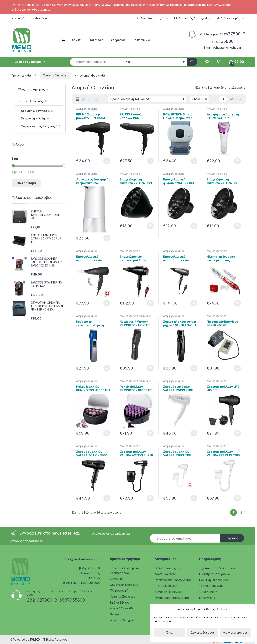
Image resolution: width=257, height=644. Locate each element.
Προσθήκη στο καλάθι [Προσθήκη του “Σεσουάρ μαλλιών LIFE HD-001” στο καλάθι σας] (237, 433)
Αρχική (77, 40)
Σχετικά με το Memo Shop (217, 568)
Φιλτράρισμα (26, 183)
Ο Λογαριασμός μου (231, 18)
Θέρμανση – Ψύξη (33, 118)
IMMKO (35, 639)
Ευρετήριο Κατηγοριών (215, 574)
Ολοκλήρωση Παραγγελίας (173, 580)
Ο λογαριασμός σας (168, 568)
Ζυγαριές (116, 579)
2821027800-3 (42, 600)
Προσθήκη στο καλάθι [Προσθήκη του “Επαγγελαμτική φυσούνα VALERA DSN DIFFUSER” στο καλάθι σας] (150, 226)
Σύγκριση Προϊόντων (169, 592)
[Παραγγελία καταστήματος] (147, 99)
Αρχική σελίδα (21, 75)
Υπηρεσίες (118, 40)
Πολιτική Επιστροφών (214, 580)
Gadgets (115, 614)
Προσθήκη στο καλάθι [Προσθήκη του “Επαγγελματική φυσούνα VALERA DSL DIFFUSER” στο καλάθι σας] (194, 226)
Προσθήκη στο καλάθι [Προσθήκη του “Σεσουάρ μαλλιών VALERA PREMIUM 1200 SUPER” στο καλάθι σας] (237, 498)
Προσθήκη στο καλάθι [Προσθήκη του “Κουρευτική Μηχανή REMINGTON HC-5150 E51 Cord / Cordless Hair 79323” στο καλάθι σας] (150, 368)
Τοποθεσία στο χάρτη (152, 18)
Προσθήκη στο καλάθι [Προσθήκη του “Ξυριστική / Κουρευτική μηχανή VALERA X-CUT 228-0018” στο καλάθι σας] (194, 368)
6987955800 (72, 600)
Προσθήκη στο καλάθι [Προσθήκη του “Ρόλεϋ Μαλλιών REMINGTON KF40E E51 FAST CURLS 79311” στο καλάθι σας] (150, 433)
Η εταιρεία (96, 40)
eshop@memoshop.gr (227, 48)
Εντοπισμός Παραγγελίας (192, 18)
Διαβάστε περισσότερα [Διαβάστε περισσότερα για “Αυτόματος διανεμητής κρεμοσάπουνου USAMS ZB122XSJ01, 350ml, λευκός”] (107, 238)
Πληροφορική (119, 590)
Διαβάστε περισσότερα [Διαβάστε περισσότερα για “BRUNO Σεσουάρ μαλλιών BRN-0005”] (150, 161)
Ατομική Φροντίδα (86, 109)
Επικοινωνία (141, 40)
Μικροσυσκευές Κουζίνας (39, 126)
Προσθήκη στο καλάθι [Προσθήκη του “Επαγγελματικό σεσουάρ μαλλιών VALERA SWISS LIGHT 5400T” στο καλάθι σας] (107, 303)
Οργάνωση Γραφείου (124, 585)
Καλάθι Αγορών (165, 574)
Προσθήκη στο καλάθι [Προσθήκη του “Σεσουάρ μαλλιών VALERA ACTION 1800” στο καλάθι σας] (107, 498)
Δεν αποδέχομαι (202, 632)
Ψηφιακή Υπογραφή (123, 620)
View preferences (235, 632)
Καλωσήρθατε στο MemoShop (30, 18)
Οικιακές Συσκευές (56, 75)
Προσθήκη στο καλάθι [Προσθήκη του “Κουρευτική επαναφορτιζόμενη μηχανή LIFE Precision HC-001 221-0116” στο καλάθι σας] (107, 368)
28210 (233, 34)
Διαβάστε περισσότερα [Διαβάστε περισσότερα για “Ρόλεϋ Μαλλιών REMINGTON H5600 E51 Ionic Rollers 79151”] (107, 433)
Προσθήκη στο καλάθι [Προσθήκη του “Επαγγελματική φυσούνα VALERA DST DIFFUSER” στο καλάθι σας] (237, 226)
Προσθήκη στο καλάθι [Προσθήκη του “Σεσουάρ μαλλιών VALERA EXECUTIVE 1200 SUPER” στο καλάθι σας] (194, 498)
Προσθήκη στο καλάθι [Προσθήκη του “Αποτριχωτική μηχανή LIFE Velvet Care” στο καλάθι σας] (237, 161)
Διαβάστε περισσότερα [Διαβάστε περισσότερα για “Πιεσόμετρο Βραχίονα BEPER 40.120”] (237, 368)
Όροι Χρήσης (208, 592)
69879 (223, 42)
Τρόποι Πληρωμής (211, 586)
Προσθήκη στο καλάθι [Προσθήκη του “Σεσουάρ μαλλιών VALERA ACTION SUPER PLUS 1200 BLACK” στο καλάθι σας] (150, 498)
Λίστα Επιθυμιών (166, 586)
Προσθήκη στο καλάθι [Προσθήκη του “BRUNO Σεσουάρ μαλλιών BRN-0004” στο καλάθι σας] (107, 161)
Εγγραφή (232, 538)
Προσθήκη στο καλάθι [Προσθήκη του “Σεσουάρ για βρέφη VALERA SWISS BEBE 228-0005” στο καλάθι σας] (194, 433)
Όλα (169, 632)
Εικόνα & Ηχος (120, 602)
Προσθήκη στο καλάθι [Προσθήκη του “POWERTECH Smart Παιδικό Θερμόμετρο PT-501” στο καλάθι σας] (194, 161)
